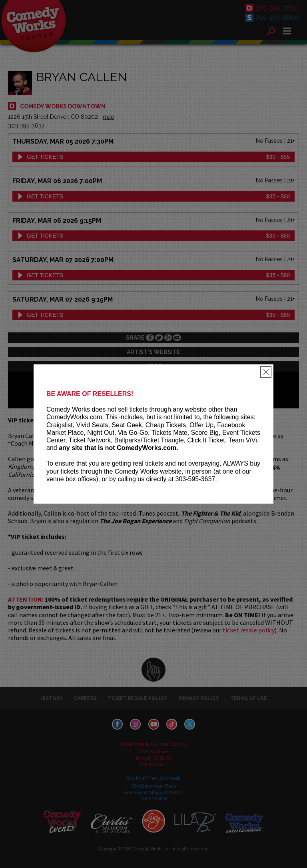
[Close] (266, 372)
